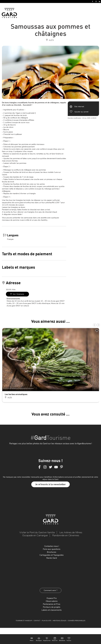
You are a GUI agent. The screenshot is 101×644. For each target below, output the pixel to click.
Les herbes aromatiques (16, 394)
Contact (37, 621)
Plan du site (47, 621)
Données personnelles (77, 621)
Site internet (79, 107)
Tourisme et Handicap (24, 621)
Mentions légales (60, 621)
